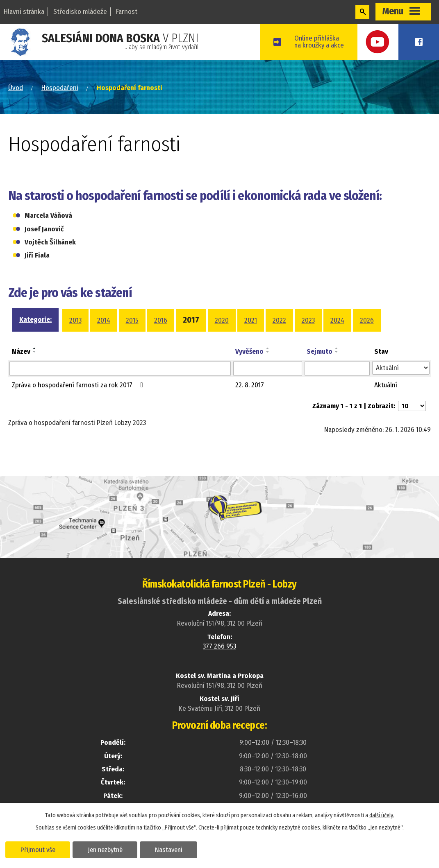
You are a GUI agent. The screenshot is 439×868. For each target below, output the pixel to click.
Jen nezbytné (106, 849)
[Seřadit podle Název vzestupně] (35, 348)
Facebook (421, 42)
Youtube (384, 42)
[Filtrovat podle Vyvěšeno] (268, 368)
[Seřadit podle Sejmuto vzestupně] (337, 348)
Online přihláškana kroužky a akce (326, 42)
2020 (222, 320)
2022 (279, 320)
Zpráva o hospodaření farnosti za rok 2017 (79, 385)
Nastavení (169, 849)
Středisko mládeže (80, 12)
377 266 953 (219, 646)
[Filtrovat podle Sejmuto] (337, 368)
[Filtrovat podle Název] (120, 368)
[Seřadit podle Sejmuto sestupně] (337, 351)
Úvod (16, 88)
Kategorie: (35, 320)
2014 (104, 320)
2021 (251, 320)
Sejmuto (320, 351)
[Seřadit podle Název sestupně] (35, 351)
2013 (75, 320)
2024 (337, 320)
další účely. (382, 815)
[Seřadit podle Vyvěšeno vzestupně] (268, 348)
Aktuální (386, 385)
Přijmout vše (38, 849)
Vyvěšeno (249, 351)
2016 (161, 320)
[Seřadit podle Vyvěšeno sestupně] (268, 351)
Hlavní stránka (24, 12)
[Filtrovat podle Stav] (401, 368)
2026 (367, 320)
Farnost (127, 12)
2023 (308, 320)
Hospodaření (60, 88)
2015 (132, 320)
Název (21, 351)
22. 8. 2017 (250, 385)
